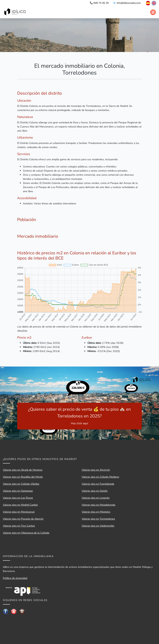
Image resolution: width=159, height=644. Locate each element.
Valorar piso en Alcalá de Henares (23, 470)
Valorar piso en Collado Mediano (100, 477)
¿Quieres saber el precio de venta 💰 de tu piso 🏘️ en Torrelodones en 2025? (79, 416)
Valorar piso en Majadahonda (98, 505)
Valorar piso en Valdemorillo (98, 526)
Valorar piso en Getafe (95, 491)
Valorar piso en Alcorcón (96, 470)
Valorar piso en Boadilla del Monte (23, 477)
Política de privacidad (15, 578)
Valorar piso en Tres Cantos (19, 526)
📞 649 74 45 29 (99, 3)
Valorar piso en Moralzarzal (19, 512)
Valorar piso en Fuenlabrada (98, 484)
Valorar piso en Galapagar (18, 491)
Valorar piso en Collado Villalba (21, 484)
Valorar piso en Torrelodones (98, 519)
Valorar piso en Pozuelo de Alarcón (23, 519)
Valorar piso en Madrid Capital (20, 505)
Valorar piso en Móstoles (96, 512)
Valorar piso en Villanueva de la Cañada (26, 533)
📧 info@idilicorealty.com (127, 3)
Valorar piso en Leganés (96, 498)
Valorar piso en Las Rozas (18, 498)
